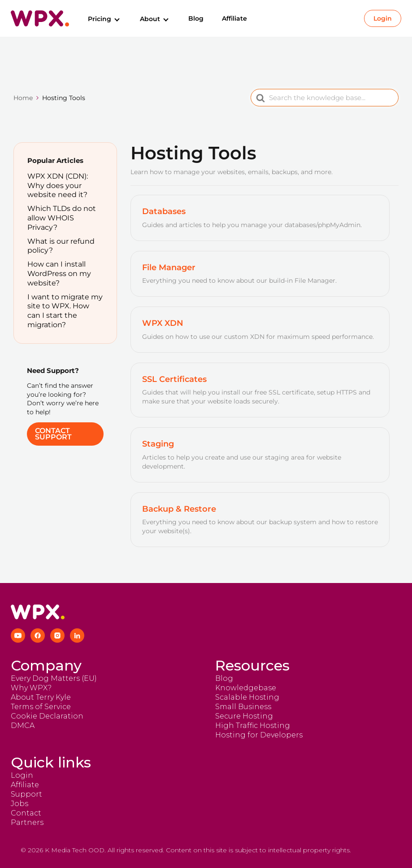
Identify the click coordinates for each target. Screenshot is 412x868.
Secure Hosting (244, 716)
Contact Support (53, 434)
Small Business (243, 707)
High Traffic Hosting (253, 726)
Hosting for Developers (259, 735)
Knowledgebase (246, 688)
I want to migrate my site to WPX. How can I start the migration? (65, 311)
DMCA (23, 726)
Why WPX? (31, 688)
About (155, 19)
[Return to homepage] (40, 18)
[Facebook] (38, 636)
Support (26, 794)
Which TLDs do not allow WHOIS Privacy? (62, 218)
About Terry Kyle (41, 697)
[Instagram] (57, 636)
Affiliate (234, 18)
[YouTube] (18, 636)
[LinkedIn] (77, 636)
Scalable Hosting (247, 697)
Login (383, 18)
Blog (196, 18)
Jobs (20, 804)
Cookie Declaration (47, 716)
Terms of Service (41, 707)
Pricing (104, 19)
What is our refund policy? (61, 246)
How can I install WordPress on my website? (59, 274)
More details (372, 850)
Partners (27, 822)
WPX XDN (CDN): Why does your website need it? (58, 186)
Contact (26, 813)
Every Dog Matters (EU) (54, 678)
